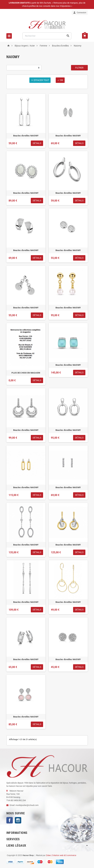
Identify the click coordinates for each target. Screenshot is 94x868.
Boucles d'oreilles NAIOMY (26, 136)
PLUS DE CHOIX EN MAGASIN (26, 373)
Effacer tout (40, 80)
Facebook (10, 820)
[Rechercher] (47, 36)
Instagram (18, 820)
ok (60, 80)
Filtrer (79, 68)
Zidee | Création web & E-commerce (61, 855)
